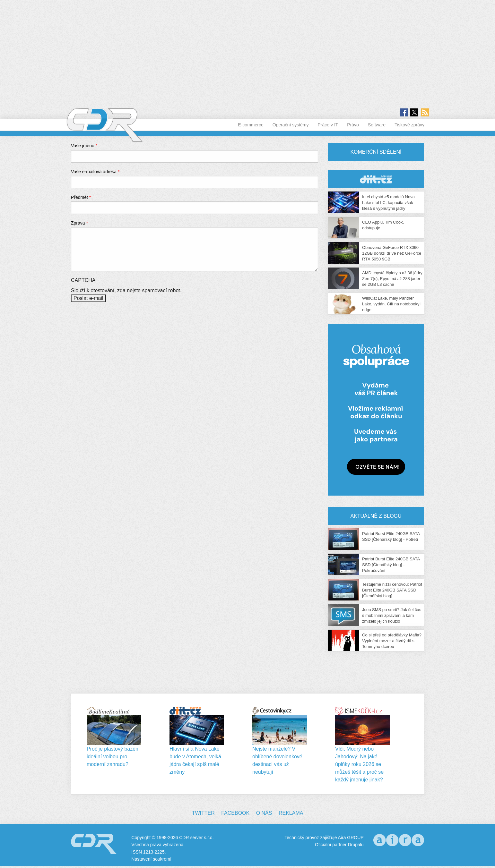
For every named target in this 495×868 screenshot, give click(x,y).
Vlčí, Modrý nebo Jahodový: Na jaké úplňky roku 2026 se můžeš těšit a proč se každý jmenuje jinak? (359, 764)
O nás (264, 813)
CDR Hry (376, 179)
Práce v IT (328, 125)
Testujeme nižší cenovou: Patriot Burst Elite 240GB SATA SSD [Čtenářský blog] (392, 590)
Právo (353, 125)
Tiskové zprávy (409, 125)
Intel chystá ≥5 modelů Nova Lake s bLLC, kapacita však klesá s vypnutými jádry (388, 203)
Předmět (81, 197)
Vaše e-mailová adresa (95, 172)
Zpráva (79, 223)
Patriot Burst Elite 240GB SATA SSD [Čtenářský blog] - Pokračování (391, 565)
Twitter (203, 813)
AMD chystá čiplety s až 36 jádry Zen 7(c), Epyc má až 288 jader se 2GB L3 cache (392, 279)
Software (377, 125)
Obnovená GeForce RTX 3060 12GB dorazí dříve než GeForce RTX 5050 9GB (392, 253)
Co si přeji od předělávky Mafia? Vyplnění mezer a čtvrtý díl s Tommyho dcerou (392, 641)
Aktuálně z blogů (376, 516)
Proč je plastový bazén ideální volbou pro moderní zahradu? (113, 757)
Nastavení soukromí (151, 859)
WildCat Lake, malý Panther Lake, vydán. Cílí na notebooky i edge (392, 304)
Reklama (291, 813)
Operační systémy (291, 125)
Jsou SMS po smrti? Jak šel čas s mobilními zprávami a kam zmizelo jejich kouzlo (392, 615)
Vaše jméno (84, 146)
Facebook (235, 813)
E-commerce (251, 125)
